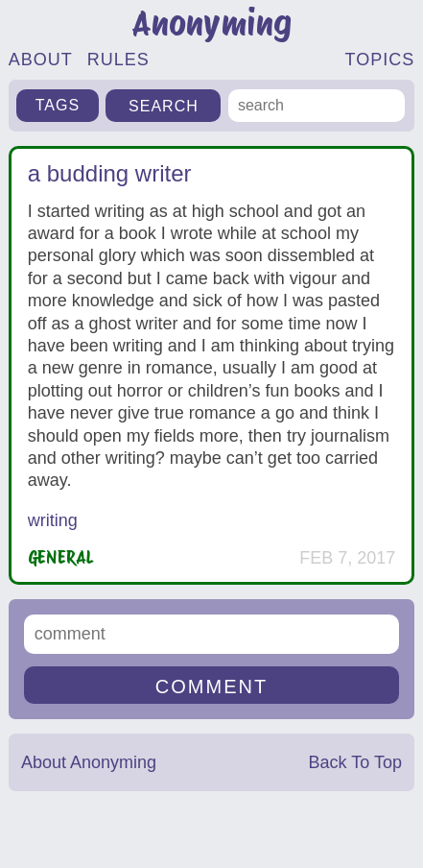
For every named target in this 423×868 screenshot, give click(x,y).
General (61, 557)
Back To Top (355, 762)
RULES (118, 60)
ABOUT (41, 60)
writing (53, 520)
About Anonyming (89, 762)
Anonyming (211, 24)
